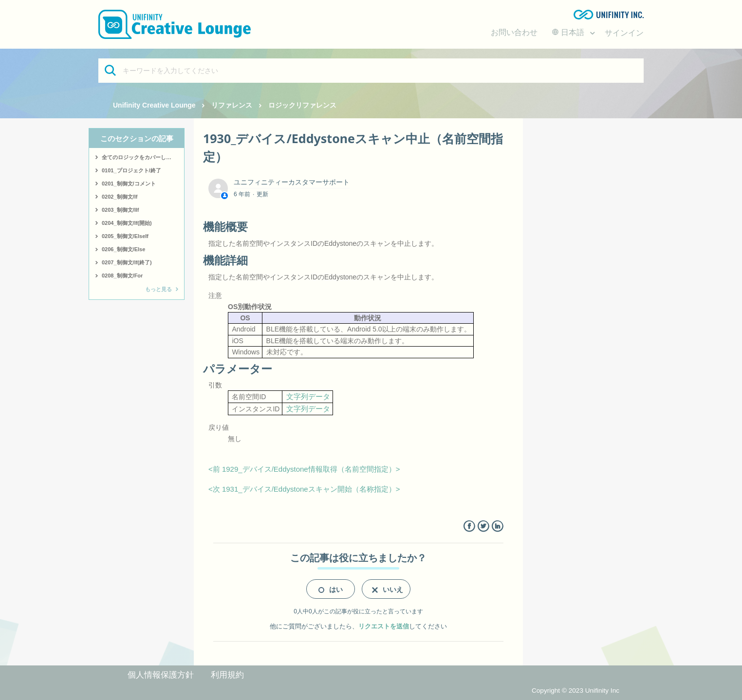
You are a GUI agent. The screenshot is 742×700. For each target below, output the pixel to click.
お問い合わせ (514, 32)
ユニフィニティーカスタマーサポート (292, 182)
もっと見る (158, 289)
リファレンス (232, 105)
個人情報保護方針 (161, 675)
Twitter (483, 526)
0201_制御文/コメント (129, 184)
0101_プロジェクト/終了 (131, 170)
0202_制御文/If (120, 197)
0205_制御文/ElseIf (125, 236)
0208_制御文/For (122, 276)
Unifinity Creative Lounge (154, 105)
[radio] (331, 589)
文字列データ (308, 396)
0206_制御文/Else (123, 249)
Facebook (469, 526)
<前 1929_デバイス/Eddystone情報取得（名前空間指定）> (304, 469)
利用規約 (227, 675)
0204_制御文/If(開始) (127, 223)
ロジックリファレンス (302, 105)
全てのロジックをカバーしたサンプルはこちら (143, 157)
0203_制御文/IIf (120, 210)
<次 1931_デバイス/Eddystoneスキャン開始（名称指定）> (304, 489)
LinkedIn (497, 526)
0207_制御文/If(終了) (127, 262)
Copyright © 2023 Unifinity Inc (575, 691)
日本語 (569, 32)
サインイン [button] (624, 33)
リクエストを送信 (384, 626)
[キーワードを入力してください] (371, 71)
